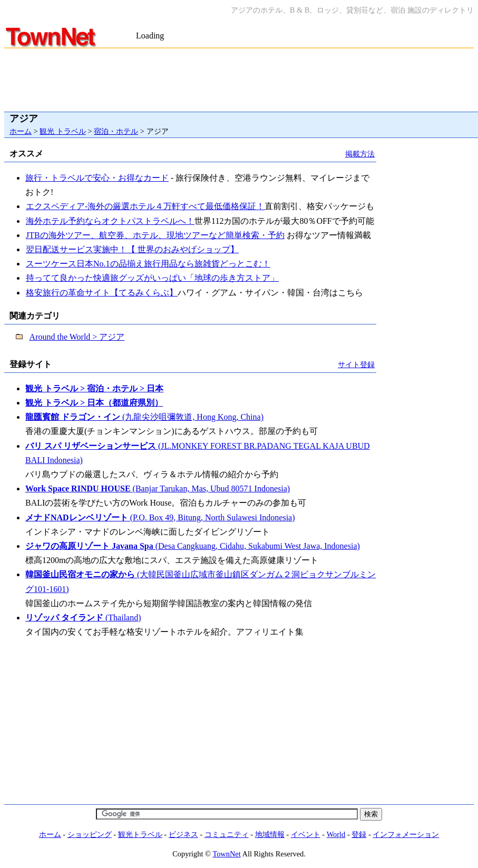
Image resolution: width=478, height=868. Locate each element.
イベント (306, 834)
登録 (359, 834)
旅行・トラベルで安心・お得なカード (97, 178)
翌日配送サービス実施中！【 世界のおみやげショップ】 (132, 249)
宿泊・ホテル (116, 131)
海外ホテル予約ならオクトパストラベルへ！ (110, 221)
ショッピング (90, 834)
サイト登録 (356, 364)
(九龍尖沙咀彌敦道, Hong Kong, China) (144, 417)
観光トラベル (140, 834)
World (336, 834)
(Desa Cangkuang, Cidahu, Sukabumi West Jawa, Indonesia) (193, 546)
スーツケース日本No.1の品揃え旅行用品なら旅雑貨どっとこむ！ (148, 264)
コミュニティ (227, 834)
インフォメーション (406, 834)
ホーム (21, 131)
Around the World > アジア (77, 337)
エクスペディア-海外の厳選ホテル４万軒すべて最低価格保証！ (145, 206)
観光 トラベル (63, 131)
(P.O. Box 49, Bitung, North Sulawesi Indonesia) (160, 517)
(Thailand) (83, 618)
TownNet (226, 854)
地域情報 (270, 834)
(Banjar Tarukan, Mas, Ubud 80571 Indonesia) (158, 489)
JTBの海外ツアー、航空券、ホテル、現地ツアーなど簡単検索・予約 (155, 235)
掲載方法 (360, 154)
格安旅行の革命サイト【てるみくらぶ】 (101, 293)
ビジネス (183, 834)
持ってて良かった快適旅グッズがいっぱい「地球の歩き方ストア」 (152, 278)
